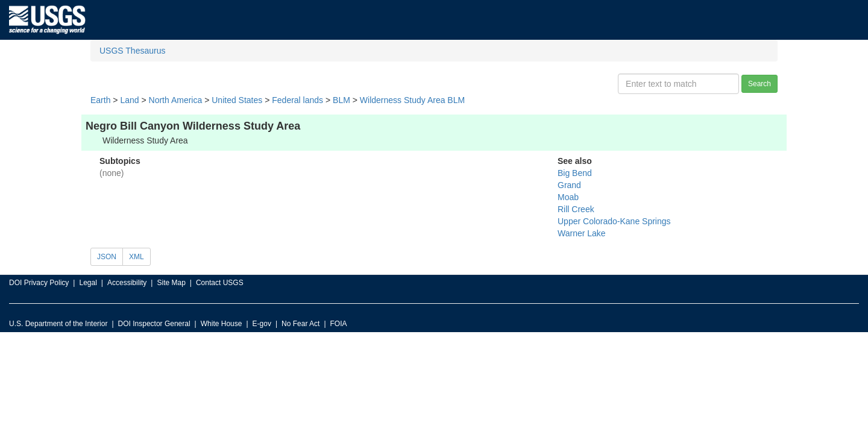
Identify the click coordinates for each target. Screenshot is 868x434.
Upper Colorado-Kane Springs (614, 221)
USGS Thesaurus (132, 51)
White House (222, 324)
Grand (569, 185)
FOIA (339, 324)
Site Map (171, 283)
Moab (568, 197)
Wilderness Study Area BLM (412, 100)
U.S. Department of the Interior (58, 324)
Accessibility (127, 283)
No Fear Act (300, 324)
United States (237, 100)
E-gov (262, 324)
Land (129, 100)
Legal (88, 283)
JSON (107, 257)
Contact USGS (220, 283)
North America (176, 100)
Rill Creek (576, 209)
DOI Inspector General (154, 324)
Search (759, 84)
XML (137, 257)
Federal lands (297, 100)
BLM (341, 100)
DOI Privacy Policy (39, 283)
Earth (100, 100)
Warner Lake (582, 233)
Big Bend (575, 173)
